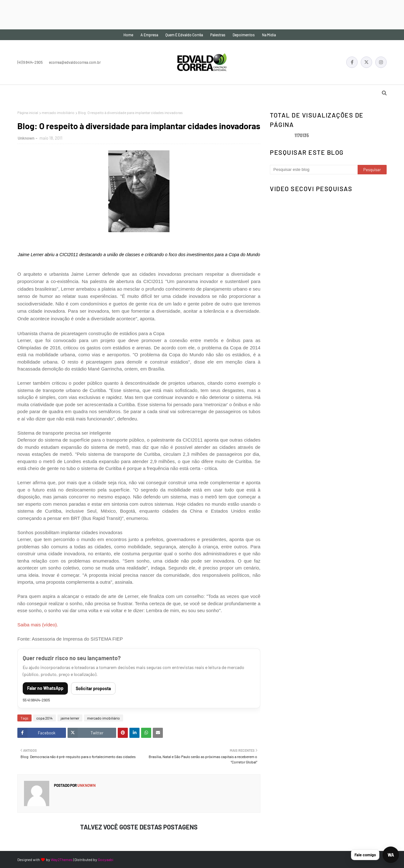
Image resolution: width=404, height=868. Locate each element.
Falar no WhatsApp (45, 688)
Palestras (218, 35)
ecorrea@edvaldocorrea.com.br (75, 62)
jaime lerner (70, 718)
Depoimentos (244, 35)
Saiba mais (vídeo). (38, 625)
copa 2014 (45, 718)
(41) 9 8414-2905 (30, 62)
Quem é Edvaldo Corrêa (184, 35)
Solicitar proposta (93, 688)
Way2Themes (62, 859)
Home (128, 35)
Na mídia (269, 35)
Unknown (26, 138)
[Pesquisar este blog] (314, 170)
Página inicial (28, 112)
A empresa (149, 35)
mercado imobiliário (58, 112)
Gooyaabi (106, 859)
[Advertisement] (115, 14)
